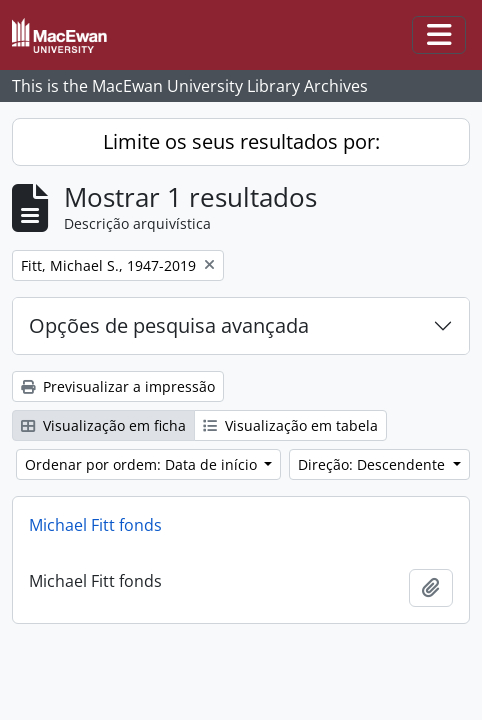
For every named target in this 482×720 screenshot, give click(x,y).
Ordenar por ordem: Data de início (143, 464)
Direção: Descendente (373, 464)
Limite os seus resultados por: (241, 141)
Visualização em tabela (290, 425)
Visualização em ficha (103, 425)
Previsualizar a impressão (118, 386)
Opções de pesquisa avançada (169, 325)
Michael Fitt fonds (95, 525)
